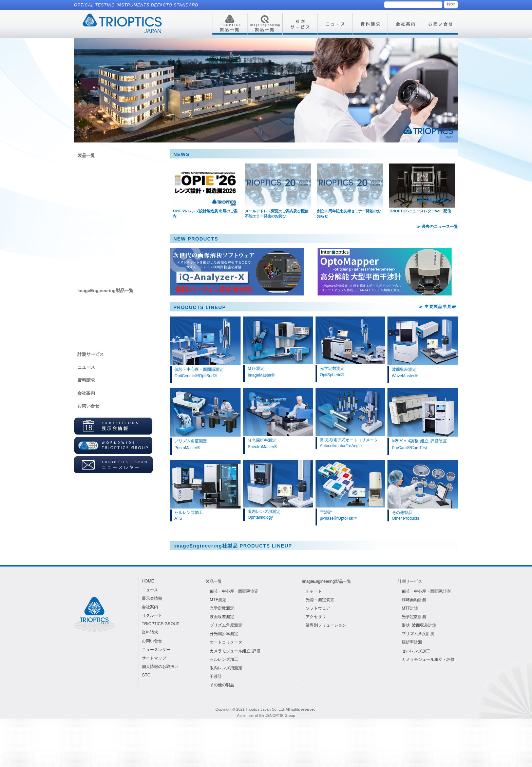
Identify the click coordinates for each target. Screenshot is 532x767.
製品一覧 (86, 156)
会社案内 (86, 393)
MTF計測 (410, 657)
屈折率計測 (412, 691)
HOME (148, 630)
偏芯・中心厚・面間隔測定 (103, 167)
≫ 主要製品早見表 (437, 307)
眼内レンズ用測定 (95, 259)
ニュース (86, 367)
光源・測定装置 (93, 312)
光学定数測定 (91, 188)
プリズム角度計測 (418, 682)
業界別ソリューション (99, 343)
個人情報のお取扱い (160, 715)
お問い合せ (88, 406)
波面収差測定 (91, 198)
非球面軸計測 (414, 648)
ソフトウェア (91, 323)
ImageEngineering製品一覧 (105, 291)
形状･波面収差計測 (419, 674)
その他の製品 (91, 279)
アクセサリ (89, 333)
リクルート (152, 664)
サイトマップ (154, 706)
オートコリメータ (95, 228)
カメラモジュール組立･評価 (104, 238)
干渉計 (85, 269)
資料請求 (86, 380)
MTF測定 (87, 177)
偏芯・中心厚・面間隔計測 (426, 639)
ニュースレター (156, 698)
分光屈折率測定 (93, 218)
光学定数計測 (414, 665)
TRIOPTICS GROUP (161, 672)
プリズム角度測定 (95, 208)
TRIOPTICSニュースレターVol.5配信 (420, 211)
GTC (146, 724)
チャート (87, 302)
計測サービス (91, 354)
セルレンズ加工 (93, 249)
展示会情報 (152, 647)
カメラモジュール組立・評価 (428, 708)
